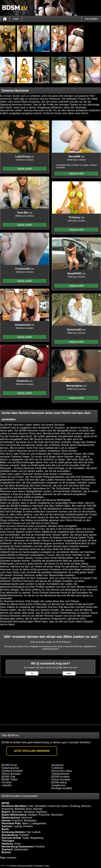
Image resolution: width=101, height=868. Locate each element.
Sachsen (7, 826)
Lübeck (36, 832)
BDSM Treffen (10, 780)
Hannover (27, 818)
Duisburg (75, 806)
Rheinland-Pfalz (11, 823)
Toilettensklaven (60, 774)
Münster (38, 809)
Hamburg (7, 844)
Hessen (6, 821)
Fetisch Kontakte (61, 780)
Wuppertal (7, 809)
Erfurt (17, 844)
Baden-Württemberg (14, 815)
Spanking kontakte (12, 771)
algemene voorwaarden (25, 866)
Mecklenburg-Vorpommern (18, 847)
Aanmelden (91, 19)
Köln (31, 806)
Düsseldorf (41, 806)
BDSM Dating (59, 782)
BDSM (5, 803)
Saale (26, 838)
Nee (69, 674)
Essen (65, 806)
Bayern (6, 812)
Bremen (6, 852)
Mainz (26, 823)
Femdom (7, 782)
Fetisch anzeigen (11, 774)
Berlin (5, 829)
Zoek (16, 19)
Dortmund (54, 806)
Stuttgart (33, 815)
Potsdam (24, 835)
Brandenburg (10, 835)
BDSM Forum (9, 765)
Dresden (28, 826)
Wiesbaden (30, 821)
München (17, 812)
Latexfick (7, 785)
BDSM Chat (8, 777)
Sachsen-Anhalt (11, 838)
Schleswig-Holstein (13, 832)
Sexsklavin (57, 765)
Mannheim (57, 815)
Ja (32, 674)
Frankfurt (17, 821)
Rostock (40, 847)
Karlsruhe (44, 815)
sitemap (13, 866)
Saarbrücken (21, 849)
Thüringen (8, 841)
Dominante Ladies (62, 771)
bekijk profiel (25, 169)
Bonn (29, 809)
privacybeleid (38, 866)
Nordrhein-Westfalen (14, 806)
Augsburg (41, 812)
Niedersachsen (11, 818)
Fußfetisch (57, 768)
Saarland (7, 849)
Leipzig (18, 826)
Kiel (29, 832)
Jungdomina (58, 785)
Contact (46, 866)
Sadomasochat (10, 768)
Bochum (86, 806)
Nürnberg (29, 812)
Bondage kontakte (62, 788)
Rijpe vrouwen (8, 858)
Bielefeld (20, 809)
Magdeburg (37, 838)
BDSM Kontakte (60, 777)
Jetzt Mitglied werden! (32, 751)
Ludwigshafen (38, 823)
